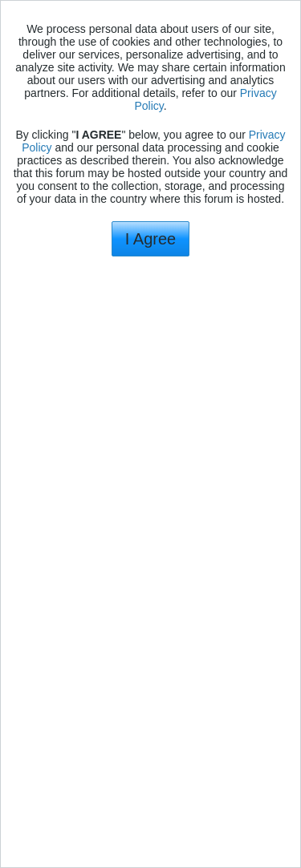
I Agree (150, 239)
